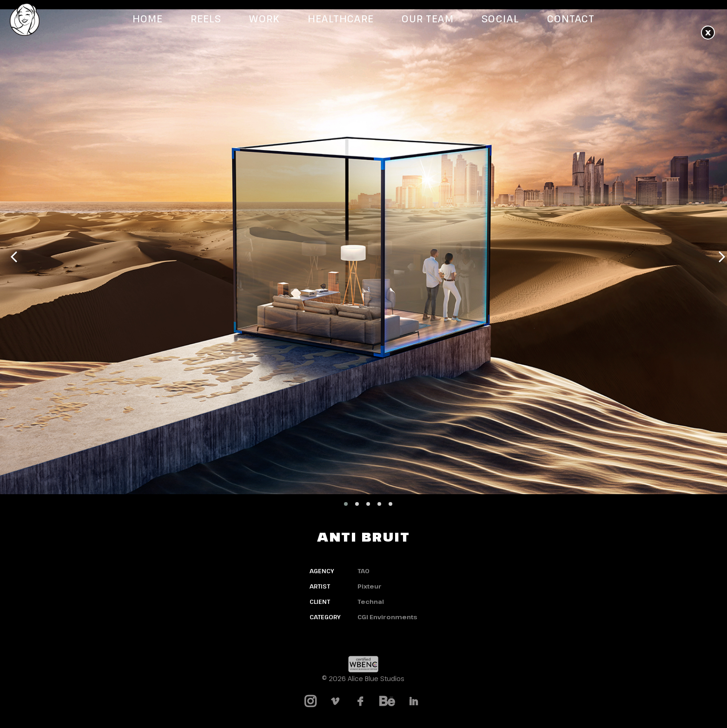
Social (500, 19)
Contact (571, 19)
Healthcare (341, 19)
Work (264, 19)
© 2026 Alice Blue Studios (363, 678)
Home (148, 19)
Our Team (428, 19)
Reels (206, 19)
